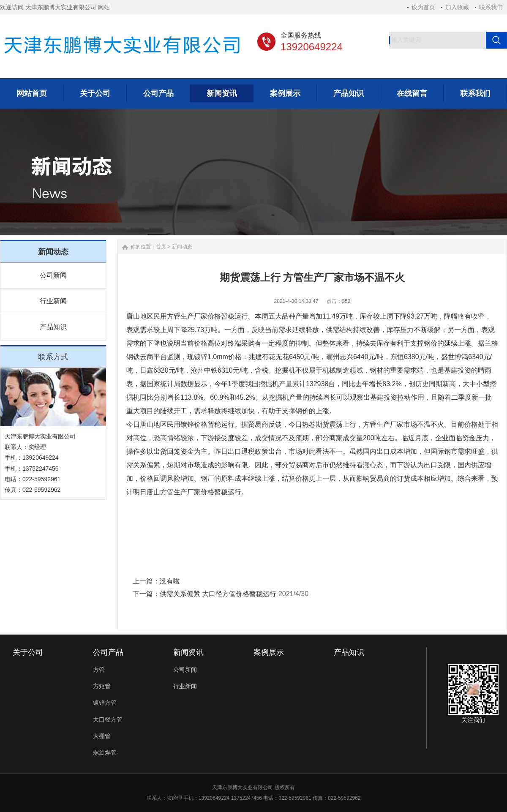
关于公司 (28, 652)
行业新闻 (53, 301)
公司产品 (108, 652)
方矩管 (102, 686)
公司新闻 (53, 275)
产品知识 (53, 327)
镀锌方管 (105, 703)
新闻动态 (182, 247)
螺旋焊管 (105, 752)
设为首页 (423, 7)
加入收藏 (457, 7)
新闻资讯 (188, 652)
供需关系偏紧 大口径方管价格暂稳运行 (218, 594)
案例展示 (269, 652)
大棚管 (102, 736)
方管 (99, 670)
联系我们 (491, 7)
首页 (161, 247)
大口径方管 (108, 719)
